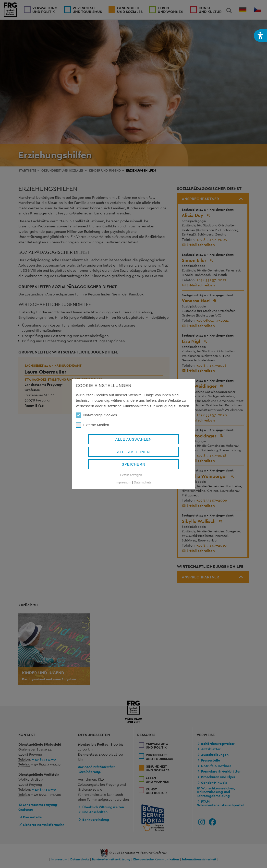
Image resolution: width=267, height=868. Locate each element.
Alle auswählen (133, 439)
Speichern (134, 464)
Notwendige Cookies (97, 415)
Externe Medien (92, 425)
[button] (260, 36)
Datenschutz (143, 482)
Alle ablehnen (133, 452)
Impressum (123, 482)
